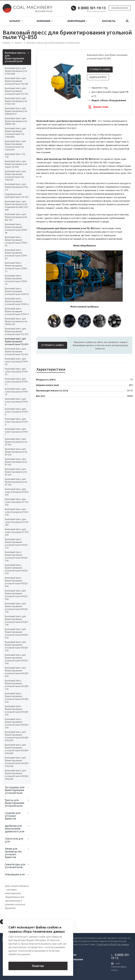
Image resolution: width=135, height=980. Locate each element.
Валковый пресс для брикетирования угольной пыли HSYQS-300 (16, 595)
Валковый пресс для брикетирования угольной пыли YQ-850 (17, 341)
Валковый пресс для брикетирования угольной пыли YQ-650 (17, 352)
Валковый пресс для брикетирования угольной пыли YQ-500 (17, 81)
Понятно (38, 966)
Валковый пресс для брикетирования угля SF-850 (16, 442)
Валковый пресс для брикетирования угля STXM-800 (16, 71)
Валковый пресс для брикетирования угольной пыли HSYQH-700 (17, 621)
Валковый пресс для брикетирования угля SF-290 (16, 482)
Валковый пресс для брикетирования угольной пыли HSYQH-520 (17, 646)
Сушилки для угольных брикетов (13, 816)
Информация (77, 21)
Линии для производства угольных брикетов (13, 853)
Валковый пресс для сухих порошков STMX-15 (17, 382)
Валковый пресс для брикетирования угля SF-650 (16, 452)
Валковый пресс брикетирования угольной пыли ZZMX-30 (16, 241)
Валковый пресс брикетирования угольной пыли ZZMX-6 (17, 311)
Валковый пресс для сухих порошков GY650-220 (17, 512)
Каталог (16, 21)
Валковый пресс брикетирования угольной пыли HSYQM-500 (17, 710)
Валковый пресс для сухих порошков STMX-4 (17, 422)
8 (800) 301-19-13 (92, 8)
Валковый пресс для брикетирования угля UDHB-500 (16, 321)
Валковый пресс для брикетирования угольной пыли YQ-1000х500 (15, 145)
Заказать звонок (120, 8)
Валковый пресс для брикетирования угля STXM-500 (16, 101)
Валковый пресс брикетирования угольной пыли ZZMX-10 (16, 280)
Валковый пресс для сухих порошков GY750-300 (17, 502)
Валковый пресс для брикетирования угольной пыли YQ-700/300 (15, 176)
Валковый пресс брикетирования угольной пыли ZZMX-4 (17, 301)
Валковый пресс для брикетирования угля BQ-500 (16, 217)
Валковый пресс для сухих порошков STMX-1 (17, 432)
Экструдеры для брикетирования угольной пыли (15, 790)
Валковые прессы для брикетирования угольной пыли (15, 57)
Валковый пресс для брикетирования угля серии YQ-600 (16, 164)
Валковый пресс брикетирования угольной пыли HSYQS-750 (16, 543)
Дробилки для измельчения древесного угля (15, 829)
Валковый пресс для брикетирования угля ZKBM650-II (16, 111)
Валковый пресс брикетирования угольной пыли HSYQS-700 (16, 556)
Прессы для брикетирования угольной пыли (15, 803)
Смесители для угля (14, 840)
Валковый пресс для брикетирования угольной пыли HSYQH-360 (17, 659)
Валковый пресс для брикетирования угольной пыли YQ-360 (17, 91)
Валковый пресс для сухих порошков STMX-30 (17, 362)
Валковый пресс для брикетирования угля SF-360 (16, 472)
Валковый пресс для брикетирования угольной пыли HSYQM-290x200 (17, 775)
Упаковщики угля (15, 874)
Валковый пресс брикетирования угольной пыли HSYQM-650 (17, 698)
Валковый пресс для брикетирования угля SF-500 (16, 462)
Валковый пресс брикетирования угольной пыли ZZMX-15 (16, 267)
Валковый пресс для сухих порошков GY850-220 (17, 492)
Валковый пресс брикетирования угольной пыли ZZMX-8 (17, 291)
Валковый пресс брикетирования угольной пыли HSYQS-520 (16, 569)
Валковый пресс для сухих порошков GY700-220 (17, 532)
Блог (74, 955)
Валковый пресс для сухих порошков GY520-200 (17, 522)
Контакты (109, 21)
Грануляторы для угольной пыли (15, 866)
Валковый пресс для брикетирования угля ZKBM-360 (16, 121)
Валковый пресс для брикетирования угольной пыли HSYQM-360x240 (17, 762)
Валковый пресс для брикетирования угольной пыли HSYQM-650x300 (17, 736)
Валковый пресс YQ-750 (15, 155)
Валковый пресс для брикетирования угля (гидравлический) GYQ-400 (17, 206)
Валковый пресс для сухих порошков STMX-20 (17, 372)
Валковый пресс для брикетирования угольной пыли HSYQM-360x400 (17, 749)
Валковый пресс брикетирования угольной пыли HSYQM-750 (17, 685)
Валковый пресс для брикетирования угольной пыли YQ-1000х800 (15, 133)
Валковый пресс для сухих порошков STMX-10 (17, 392)
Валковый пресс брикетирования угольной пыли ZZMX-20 (16, 254)
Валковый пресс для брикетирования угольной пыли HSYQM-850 (17, 672)
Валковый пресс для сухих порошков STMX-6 (17, 402)
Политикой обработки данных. (113, 944)
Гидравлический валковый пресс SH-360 (17, 196)
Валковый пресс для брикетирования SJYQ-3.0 (17, 187)
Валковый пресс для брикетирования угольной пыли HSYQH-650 (17, 633)
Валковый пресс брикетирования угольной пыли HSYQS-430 (16, 582)
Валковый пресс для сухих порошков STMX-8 (17, 412)
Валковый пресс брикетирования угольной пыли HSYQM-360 (17, 723)
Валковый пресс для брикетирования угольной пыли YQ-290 (17, 331)
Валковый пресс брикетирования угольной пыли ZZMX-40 (16, 229)
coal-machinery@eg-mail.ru (119, 967)
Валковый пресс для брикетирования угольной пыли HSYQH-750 (17, 608)
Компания (45, 21)
